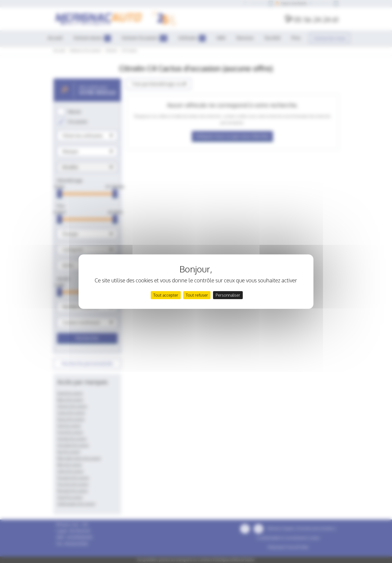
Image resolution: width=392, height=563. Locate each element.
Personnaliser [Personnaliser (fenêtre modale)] (228, 295)
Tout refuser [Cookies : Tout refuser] (197, 295)
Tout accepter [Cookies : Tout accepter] (166, 295)
